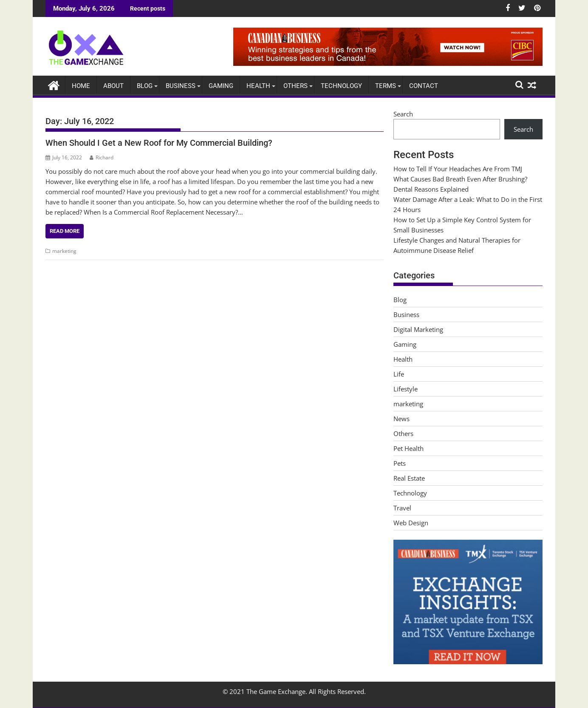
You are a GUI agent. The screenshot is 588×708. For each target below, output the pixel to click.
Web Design (411, 523)
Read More (65, 231)
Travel (402, 508)
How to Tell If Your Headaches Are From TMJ (458, 169)
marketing (64, 251)
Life (399, 374)
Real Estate (409, 478)
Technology (341, 86)
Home (81, 86)
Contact (424, 86)
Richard (102, 157)
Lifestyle (406, 389)
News (401, 419)
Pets (400, 463)
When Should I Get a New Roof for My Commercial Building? (159, 143)
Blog (145, 86)
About (113, 86)
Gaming (221, 86)
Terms (386, 86)
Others (295, 86)
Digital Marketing (418, 329)
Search (403, 114)
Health (258, 86)
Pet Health (408, 448)
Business (181, 86)
